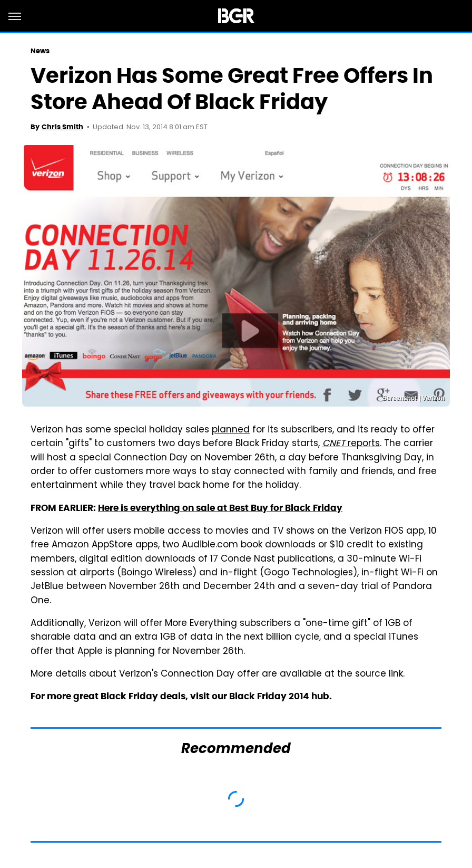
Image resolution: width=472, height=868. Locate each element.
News (40, 51)
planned (231, 430)
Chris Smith (62, 127)
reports (351, 444)
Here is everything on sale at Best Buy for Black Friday (220, 508)
